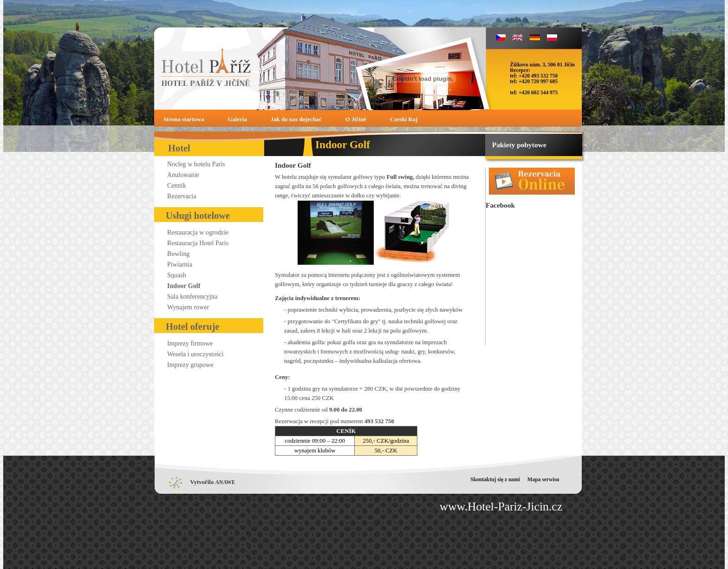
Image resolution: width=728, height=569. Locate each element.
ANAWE (225, 482)
